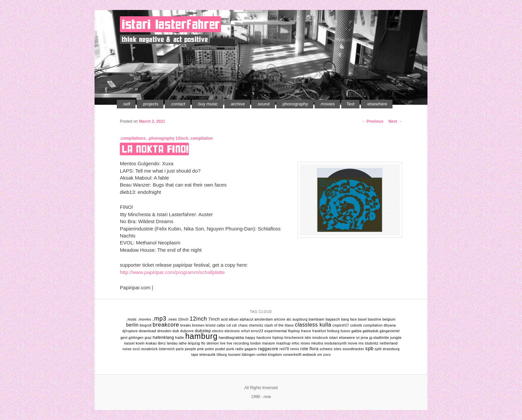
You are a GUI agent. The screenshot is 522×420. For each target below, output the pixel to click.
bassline (375, 319)
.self (126, 104)
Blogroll (146, 325)
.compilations (133, 138)
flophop (294, 331)
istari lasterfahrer (171, 24)
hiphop (278, 338)
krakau (151, 343)
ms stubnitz (369, 343)
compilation (202, 138)
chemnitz (256, 325)
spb (369, 349)
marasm (268, 343)
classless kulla (313, 325)
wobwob (309, 355)
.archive (237, 104)
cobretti (356, 325)
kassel (130, 343)
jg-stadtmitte (379, 338)
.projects (150, 104)
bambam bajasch (324, 319)
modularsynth (335, 343)
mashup (283, 343)
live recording (238, 343)
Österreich (167, 349)
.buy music (207, 104)
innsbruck (320, 338)
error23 (257, 331)
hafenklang (163, 338)
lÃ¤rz (162, 343)
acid (224, 319)
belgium (389, 319)
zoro (327, 354)
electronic (232, 331)
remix (295, 349)
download (147, 331)
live (223, 343)
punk (230, 349)
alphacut (247, 319)
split (378, 349)
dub (176, 331)
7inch (214, 319)
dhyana (390, 325)
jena (365, 338)
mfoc (296, 343)
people (190, 349)
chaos (243, 325)
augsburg (300, 319)
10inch (183, 319)
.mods (131, 319)
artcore (280, 319)
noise (127, 349)
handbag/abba (232, 338)
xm (320, 355)
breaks (186, 325)
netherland (389, 343)
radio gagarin (246, 349)
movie (353, 343)
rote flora (309, 349)
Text (351, 104)
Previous (373, 121)
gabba (356, 331)
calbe (221, 325)
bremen (198, 325)
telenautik (208, 355)
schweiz (326, 349)
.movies (327, 104)
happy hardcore (258, 338)
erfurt (246, 331)
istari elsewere (342, 338)
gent (124, 338)
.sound (263, 104)
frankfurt (319, 331)
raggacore (268, 349)
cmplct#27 (341, 325)
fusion (345, 331)
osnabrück (149, 349)
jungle (396, 337)
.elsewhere (377, 104)
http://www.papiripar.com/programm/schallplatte (172, 272)
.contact (178, 104)
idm (308, 338)
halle (180, 337)
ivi (358, 338)
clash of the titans (279, 325)
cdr (235, 325)
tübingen (249, 355)
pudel (220, 349)
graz (148, 338)
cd (229, 325)
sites (338, 349)
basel (362, 319)
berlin (132, 325)
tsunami (234, 355)
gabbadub (371, 331)
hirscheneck (294, 338)
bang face (349, 319)
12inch (182, 138)
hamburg (201, 336)
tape (195, 355)
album (234, 319)
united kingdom (269, 355)
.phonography (295, 104)
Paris (180, 349)
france (306, 331)
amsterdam (264, 319)
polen (210, 349)
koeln (140, 343)
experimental (276, 331)
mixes (305, 343)
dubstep (203, 331)
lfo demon (210, 343)
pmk (200, 349)
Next (395, 121)
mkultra (317, 343)
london (256, 343)
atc (289, 319)
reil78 (284, 349)
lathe (183, 343)
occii (136, 349)
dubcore (187, 331)
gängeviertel (390, 331)
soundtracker (353, 349)
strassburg (391, 349)
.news (172, 319)
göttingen (136, 338)
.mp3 (159, 319)
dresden (164, 331)
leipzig (194, 343)
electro (218, 331)
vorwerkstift (292, 355)
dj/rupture (130, 331)
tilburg (222, 355)
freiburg (333, 331)
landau (172, 343)
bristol (211, 325)
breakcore (166, 325)
